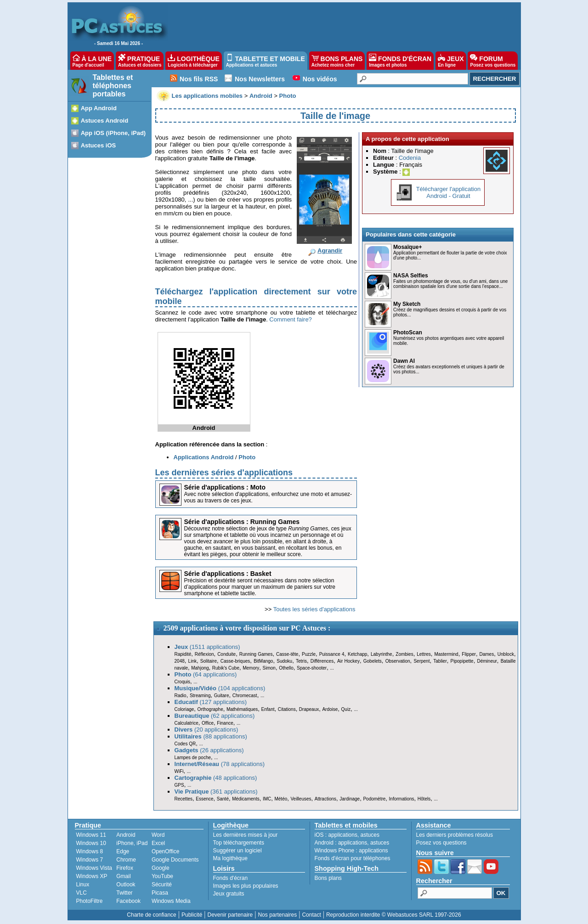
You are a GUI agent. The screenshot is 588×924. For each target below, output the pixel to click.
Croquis (182, 682)
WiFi (179, 771)
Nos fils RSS (199, 79)
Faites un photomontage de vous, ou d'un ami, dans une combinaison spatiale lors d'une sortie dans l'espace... (450, 284)
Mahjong (200, 668)
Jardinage (350, 799)
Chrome (126, 860)
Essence (204, 799)
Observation (398, 661)
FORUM (493, 61)
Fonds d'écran (231, 878)
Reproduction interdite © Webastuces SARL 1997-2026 (394, 915)
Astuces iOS (99, 145)
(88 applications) (211, 736)
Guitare (222, 696)
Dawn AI (404, 361)
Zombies (404, 654)
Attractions (325, 799)
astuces (370, 835)
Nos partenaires (277, 915)
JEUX (451, 61)
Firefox (125, 868)
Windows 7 (90, 860)
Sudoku (284, 661)
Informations (402, 799)
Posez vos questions (441, 843)
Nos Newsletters (260, 79)
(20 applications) (206, 730)
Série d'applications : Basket (228, 574)
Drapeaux (309, 709)
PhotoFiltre (90, 901)
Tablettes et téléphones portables (113, 86)
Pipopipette (462, 661)
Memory (251, 668)
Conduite (226, 654)
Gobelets (373, 661)
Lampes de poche (193, 758)
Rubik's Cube (226, 668)
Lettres (424, 654)
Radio (181, 696)
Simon (269, 668)
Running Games (256, 654)
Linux (83, 885)
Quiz (346, 709)
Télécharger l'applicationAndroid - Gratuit (449, 192)
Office (208, 723)
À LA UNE (92, 61)
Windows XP (92, 876)
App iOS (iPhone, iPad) (113, 133)
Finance (225, 723)
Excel (158, 843)
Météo (281, 799)
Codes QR (185, 744)
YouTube (162, 876)
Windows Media (171, 901)
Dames (486, 654)
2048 (180, 661)
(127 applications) (211, 702)
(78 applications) (220, 764)
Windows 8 (90, 851)
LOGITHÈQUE (193, 61)
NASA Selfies (411, 276)
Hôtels (424, 799)
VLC (82, 893)
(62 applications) (215, 716)
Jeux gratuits (229, 894)
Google (161, 868)
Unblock (506, 654)
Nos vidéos (320, 79)
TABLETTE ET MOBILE (266, 61)
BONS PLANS (337, 61)
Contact (311, 915)
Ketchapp (357, 654)
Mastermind (446, 654)
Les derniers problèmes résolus (455, 835)
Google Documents (175, 860)
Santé (223, 799)
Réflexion (204, 654)
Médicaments (246, 799)
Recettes (184, 799)
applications (343, 835)
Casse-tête (287, 654)
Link (192, 661)
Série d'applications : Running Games (242, 522)
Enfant (268, 709)
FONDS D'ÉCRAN (400, 61)
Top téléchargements (239, 843)
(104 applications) (220, 688)
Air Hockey (348, 661)
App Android (99, 108)
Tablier (440, 661)
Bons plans (328, 878)
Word (158, 835)
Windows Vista (94, 868)
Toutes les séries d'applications (314, 609)
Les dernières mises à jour (246, 835)
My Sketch (407, 304)
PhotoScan (408, 332)
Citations (287, 709)
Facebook (128, 901)
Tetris (301, 661)
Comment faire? (290, 319)
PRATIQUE (140, 61)
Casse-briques (235, 661)
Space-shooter (312, 668)
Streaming (200, 696)
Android (126, 835)
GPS (179, 785)
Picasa (160, 893)
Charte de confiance (151, 915)
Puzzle (309, 654)
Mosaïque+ (407, 247)
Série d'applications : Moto (225, 487)
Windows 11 (91, 835)
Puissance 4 (332, 654)
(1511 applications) (207, 647)
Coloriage (184, 709)
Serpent (421, 661)
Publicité (192, 915)
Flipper (469, 654)
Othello (286, 668)
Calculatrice (187, 723)
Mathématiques (242, 709)
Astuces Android (105, 121)
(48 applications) (216, 778)
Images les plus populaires (246, 886)
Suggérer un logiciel (237, 851)
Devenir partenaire (230, 915)
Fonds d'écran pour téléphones (353, 858)
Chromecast (245, 696)
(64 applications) (206, 674)
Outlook (126, 885)
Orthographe (210, 709)
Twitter (124, 893)
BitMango (263, 661)
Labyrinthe (382, 654)
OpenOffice (165, 851)
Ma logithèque (230, 858)
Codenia (410, 158)
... (332, 668)
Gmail (123, 876)
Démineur (487, 661)
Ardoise (330, 709)
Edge (123, 851)
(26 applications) (209, 750)
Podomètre (374, 799)
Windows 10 (91, 843)
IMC (267, 799)
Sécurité (162, 885)
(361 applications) (216, 792)
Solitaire (209, 661)
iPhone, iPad (132, 843)
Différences (322, 661)
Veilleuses (301, 799)
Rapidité (183, 654)
